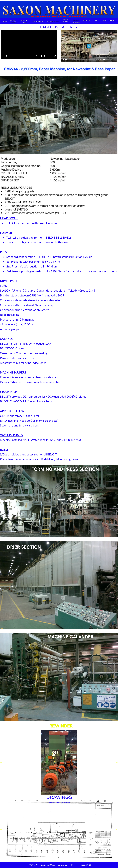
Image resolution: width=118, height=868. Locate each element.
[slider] (20, 56)
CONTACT (13, 20)
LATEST (66, 20)
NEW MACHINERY (38, 21)
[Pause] (4, 56)
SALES (25, 22)
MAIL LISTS (13, 22)
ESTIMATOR (77, 22)
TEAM (96, 21)
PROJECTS (87, 21)
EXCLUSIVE (25, 20)
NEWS (105, 20)
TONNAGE (77, 20)
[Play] (63, 60)
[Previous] (1, 763)
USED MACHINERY (53, 21)
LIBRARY (112, 20)
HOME (5, 21)
